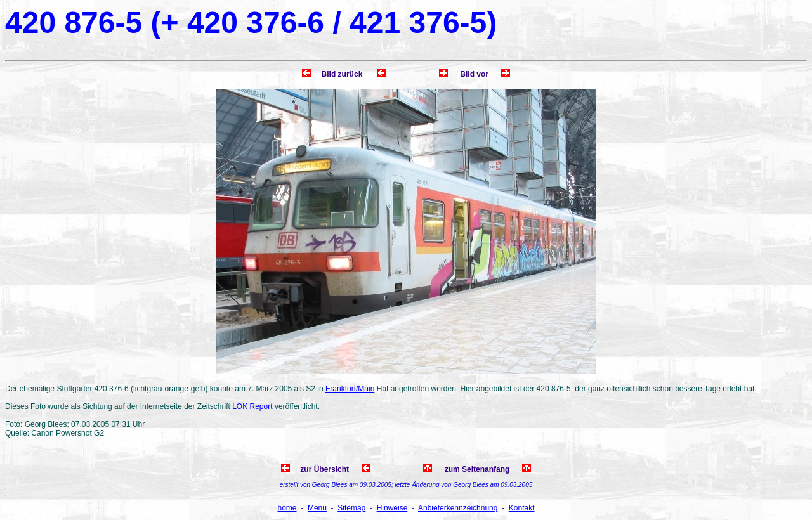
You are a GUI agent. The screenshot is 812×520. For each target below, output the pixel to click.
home (287, 508)
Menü (317, 508)
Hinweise (392, 508)
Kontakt (522, 508)
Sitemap (351, 508)
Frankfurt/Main (350, 389)
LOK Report (252, 406)
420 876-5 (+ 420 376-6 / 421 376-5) (251, 23)
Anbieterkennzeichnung (458, 508)
